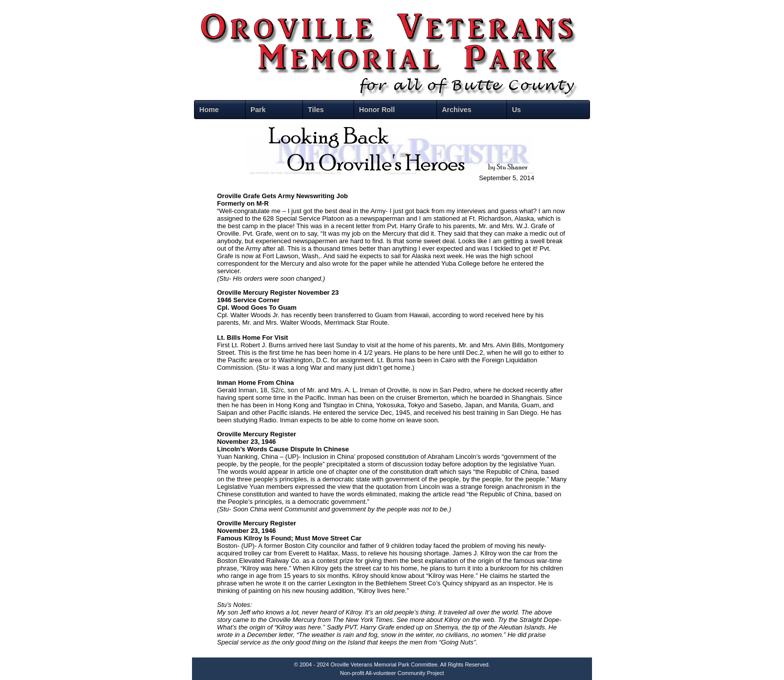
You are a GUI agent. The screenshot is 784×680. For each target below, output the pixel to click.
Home (209, 110)
